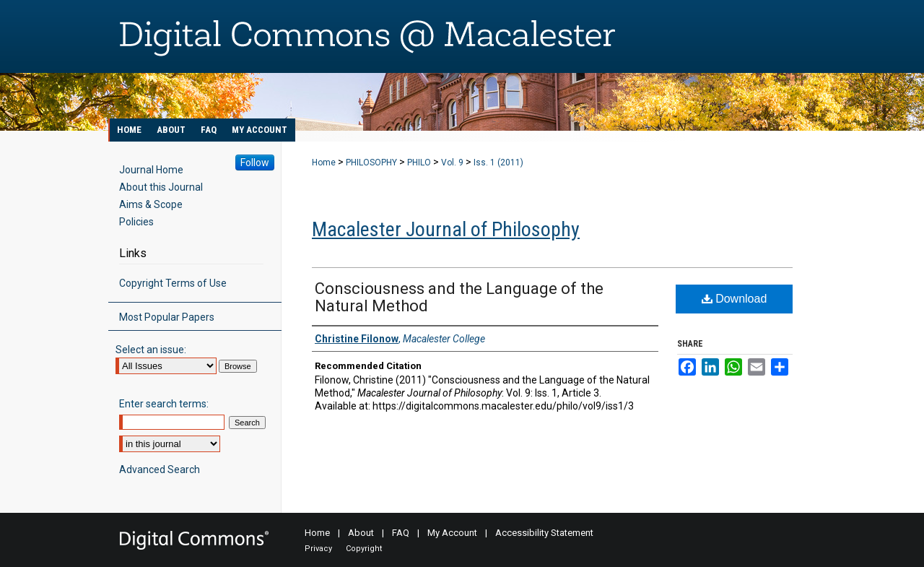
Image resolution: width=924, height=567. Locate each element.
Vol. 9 (452, 163)
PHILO (419, 163)
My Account (452, 533)
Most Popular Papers (167, 317)
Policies (136, 222)
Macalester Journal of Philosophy (446, 229)
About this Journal (161, 187)
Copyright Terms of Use (173, 283)
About (361, 533)
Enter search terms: (164, 404)
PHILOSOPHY (371, 163)
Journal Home (151, 170)
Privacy (318, 549)
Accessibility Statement (544, 533)
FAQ (401, 533)
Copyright (364, 549)
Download (735, 299)
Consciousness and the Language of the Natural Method (459, 297)
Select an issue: (151, 350)
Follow (255, 163)
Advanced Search (160, 469)
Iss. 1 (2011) (498, 163)
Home (324, 163)
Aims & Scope (151, 204)
